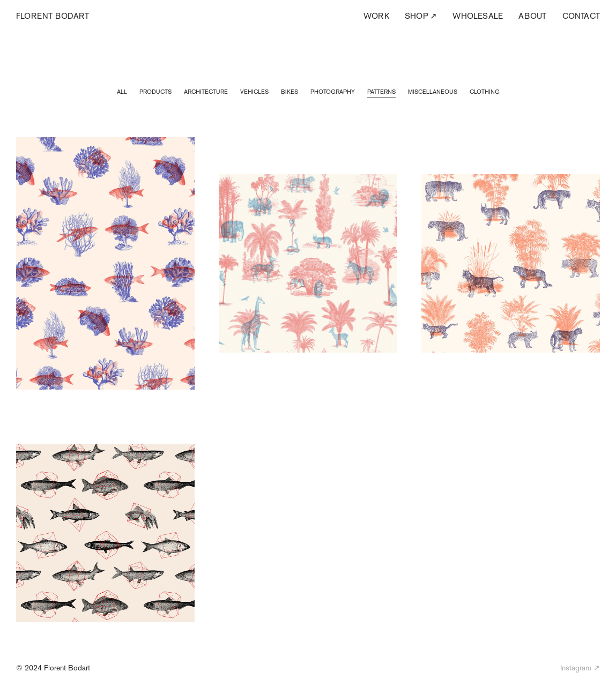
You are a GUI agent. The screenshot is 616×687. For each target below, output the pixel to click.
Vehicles (254, 92)
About (532, 16)
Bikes (290, 92)
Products (155, 92)
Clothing (485, 92)
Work (376, 16)
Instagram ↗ (580, 668)
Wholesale (478, 16)
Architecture (206, 92)
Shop (421, 16)
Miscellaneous (433, 92)
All (122, 92)
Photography (333, 92)
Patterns (381, 92)
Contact (581, 16)
